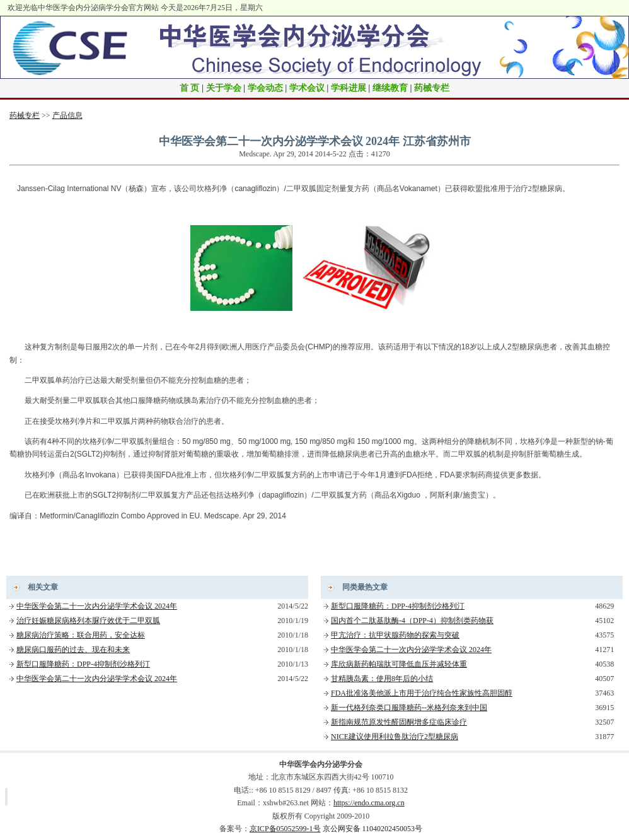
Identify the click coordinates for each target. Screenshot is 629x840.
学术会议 (307, 88)
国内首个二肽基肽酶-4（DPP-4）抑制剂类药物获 (412, 621)
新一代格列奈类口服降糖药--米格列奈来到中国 (409, 708)
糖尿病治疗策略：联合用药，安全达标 (81, 635)
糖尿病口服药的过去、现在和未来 (73, 650)
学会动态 (265, 88)
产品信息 (67, 115)
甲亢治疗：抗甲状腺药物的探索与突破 (395, 635)
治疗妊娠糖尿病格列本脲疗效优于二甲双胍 (88, 621)
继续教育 (390, 88)
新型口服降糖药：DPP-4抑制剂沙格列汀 (83, 664)
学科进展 (349, 88)
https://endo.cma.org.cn (369, 803)
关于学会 (224, 88)
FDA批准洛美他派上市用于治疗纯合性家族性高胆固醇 (422, 693)
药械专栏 (432, 88)
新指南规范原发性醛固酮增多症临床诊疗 (399, 722)
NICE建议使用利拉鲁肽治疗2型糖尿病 (395, 737)
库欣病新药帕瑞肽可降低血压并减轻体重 (399, 664)
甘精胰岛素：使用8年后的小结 (382, 679)
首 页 (190, 88)
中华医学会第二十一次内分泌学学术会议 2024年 (97, 606)
